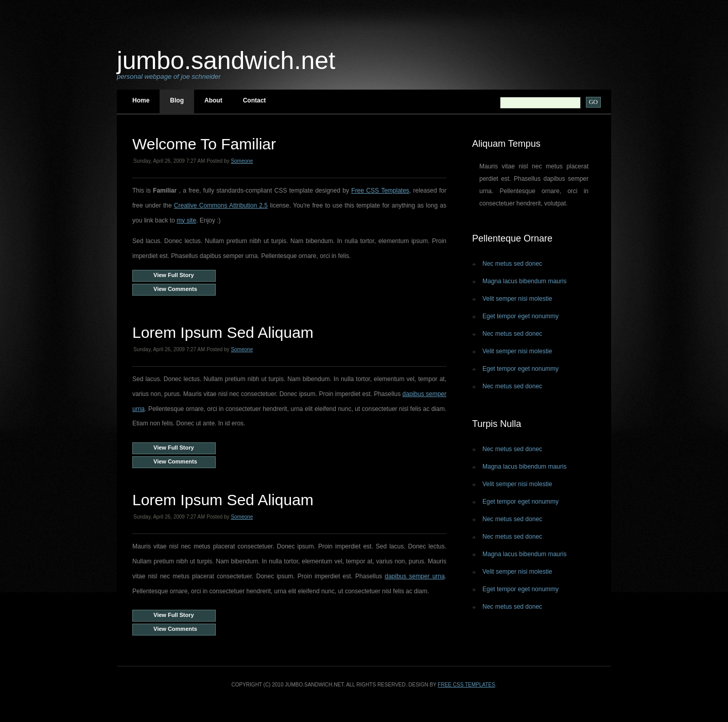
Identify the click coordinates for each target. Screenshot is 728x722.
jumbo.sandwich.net (226, 61)
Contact (255, 100)
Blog (177, 100)
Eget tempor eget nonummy (521, 316)
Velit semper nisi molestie (517, 299)
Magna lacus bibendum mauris (524, 281)
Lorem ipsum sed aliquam (223, 332)
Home (141, 100)
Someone (242, 161)
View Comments (175, 289)
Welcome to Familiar (204, 144)
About (213, 100)
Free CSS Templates (380, 191)
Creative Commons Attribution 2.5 (221, 205)
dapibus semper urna (414, 576)
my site (186, 220)
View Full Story (174, 275)
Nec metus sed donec (512, 264)
